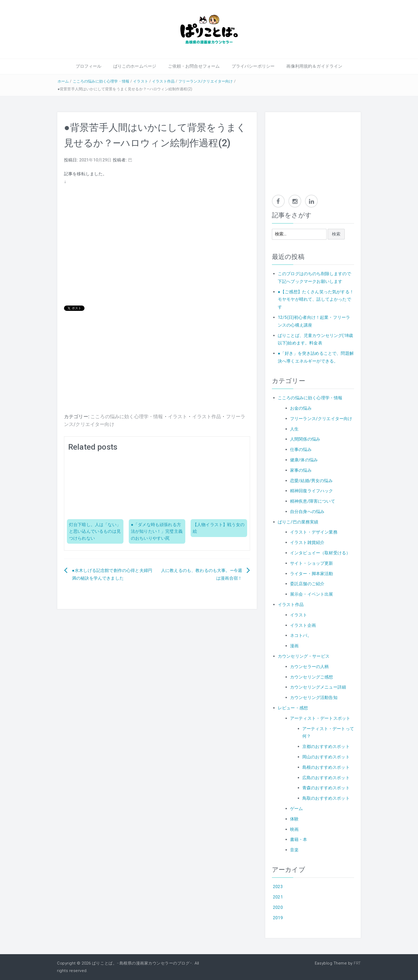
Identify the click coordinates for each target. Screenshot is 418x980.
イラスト (141, 81)
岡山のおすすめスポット (326, 757)
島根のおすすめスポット (326, 767)
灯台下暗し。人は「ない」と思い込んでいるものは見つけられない (95, 531)
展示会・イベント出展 (312, 594)
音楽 (294, 850)
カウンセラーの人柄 (309, 667)
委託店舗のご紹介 (307, 584)
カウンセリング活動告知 (314, 698)
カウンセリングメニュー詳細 (318, 687)
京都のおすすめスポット (326, 747)
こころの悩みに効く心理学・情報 (101, 81)
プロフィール (89, 66)
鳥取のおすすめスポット (326, 798)
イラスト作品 (163, 81)
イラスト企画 (303, 625)
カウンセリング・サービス (304, 656)
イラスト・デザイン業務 (314, 532)
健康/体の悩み (304, 460)
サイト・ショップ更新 (312, 563)
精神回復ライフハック (312, 491)
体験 (294, 819)
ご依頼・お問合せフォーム (194, 66)
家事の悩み (301, 470)
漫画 (294, 646)
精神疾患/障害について (313, 501)
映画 (294, 829)
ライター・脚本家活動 (312, 574)
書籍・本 (299, 839)
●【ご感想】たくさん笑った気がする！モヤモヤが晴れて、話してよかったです (316, 300)
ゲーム (296, 809)
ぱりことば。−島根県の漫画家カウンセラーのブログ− (142, 963)
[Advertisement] (157, 370)
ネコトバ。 (301, 635)
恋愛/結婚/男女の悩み (311, 481)
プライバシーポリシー (253, 66)
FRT (357, 963)
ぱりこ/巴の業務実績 (298, 522)
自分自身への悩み (307, 512)
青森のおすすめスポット (326, 788)
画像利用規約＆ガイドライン (314, 66)
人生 (294, 429)
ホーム (63, 81)
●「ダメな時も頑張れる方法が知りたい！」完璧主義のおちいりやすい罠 (157, 531)
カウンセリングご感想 (312, 677)
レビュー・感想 (293, 708)
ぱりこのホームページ (135, 66)
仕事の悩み (301, 450)
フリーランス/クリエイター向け (206, 81)
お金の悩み (301, 408)
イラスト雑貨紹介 (307, 542)
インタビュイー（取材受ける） (320, 553)
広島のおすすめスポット (326, 778)
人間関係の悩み (305, 439)
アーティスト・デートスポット (320, 718)
